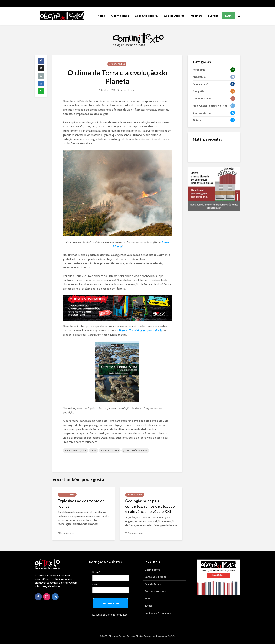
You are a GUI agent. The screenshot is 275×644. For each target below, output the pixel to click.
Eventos (213, 16)
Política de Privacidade (116, 615)
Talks (148, 598)
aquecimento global (75, 450)
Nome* (96, 572)
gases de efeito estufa (135, 450)
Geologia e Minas (117, 64)
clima (93, 450)
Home (101, 16)
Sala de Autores (174, 16)
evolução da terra (110, 450)
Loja (228, 16)
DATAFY (171, 636)
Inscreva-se (111, 603)
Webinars (196, 16)
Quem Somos (120, 16)
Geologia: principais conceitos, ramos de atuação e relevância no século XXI (150, 506)
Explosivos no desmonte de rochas (81, 504)
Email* (96, 584)
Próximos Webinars (155, 591)
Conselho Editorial (147, 16)
